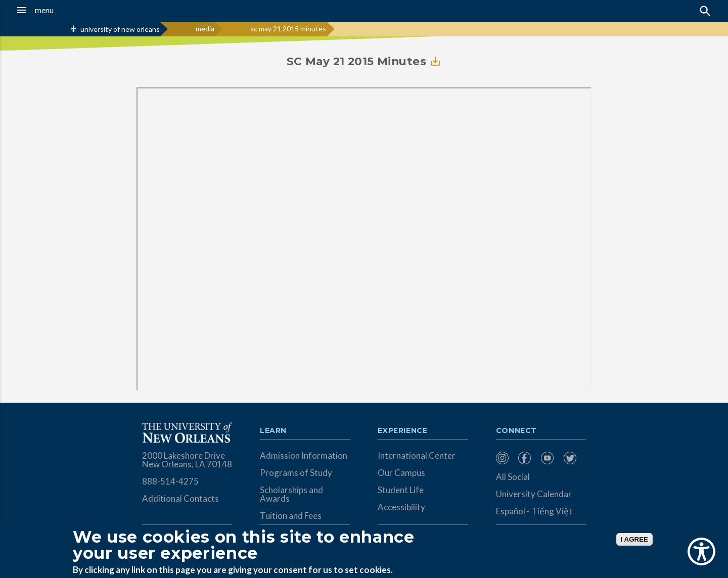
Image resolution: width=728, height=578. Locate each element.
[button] (68, 10)
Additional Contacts (180, 498)
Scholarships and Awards (291, 494)
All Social (513, 477)
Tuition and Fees (291, 516)
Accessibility (401, 507)
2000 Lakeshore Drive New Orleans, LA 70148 (187, 460)
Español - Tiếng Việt (534, 511)
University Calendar (534, 494)
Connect (517, 431)
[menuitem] (505, 458)
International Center (417, 455)
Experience (402, 431)
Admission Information (304, 455)
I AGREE (634, 539)
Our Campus (401, 473)
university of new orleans (120, 29)
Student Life (401, 490)
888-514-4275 (170, 481)
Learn (273, 431)
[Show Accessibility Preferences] (701, 551)
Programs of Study (296, 473)
